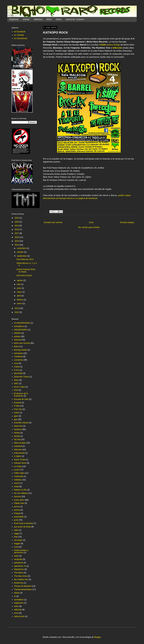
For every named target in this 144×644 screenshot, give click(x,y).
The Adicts (19, 573)
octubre (20, 252)
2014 (17, 245)
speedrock (19, 563)
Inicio (91, 222)
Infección (117, 48)
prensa (17, 510)
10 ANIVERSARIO (22, 323)
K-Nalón (18, 456)
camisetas (18, 353)
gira (16, 419)
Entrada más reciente (53, 222)
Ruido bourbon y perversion (21, 551)
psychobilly (19, 517)
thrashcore (19, 583)
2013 (17, 308)
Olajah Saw (19, 503)
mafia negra (19, 473)
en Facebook (20, 32)
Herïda (17, 436)
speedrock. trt (20, 566)
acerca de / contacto (75, 19)
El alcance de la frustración (21, 395)
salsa (16, 556)
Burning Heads (21, 350)
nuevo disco (19, 500)
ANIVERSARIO (21, 330)
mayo (20, 292)
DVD (16, 390)
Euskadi (18, 403)
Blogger (97, 637)
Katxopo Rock (20, 463)
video (16, 606)
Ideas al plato (20, 443)
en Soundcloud (21, 38)
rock (16, 547)
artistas (26, 19)
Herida (17, 433)
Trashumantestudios (23, 589)
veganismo (19, 603)
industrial (18, 446)
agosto (20, 280)
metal (16, 486)
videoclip (18, 610)
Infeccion (18, 450)
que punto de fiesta (22, 527)
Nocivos (18, 497)
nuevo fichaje (114, 45)
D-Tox (17, 370)
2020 (17, 222)
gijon (16, 416)
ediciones (38, 19)
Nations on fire (20, 490)
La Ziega (18, 466)
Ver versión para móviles (89, 227)
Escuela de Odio (21, 399)
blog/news (14, 19)
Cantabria (18, 356)
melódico (18, 480)
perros (17, 507)
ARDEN (18, 333)
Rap (16, 537)
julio (19, 284)
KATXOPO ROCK (24, 276)
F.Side (103, 45)
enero (20, 303)
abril (19, 296)
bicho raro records (22, 343)
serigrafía (18, 559)
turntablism (19, 600)
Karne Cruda (20, 460)
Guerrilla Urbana (21, 423)
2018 (17, 229)
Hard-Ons (18, 426)
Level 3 (17, 470)
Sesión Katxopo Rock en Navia (26, 271)
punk (16, 520)
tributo (17, 593)
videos (59, 19)
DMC (16, 383)
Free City (18, 409)
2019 (17, 226)
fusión (17, 413)
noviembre (22, 248)
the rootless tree (21, 579)
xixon (16, 613)
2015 (17, 241)
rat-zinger (18, 540)
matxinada (19, 476)
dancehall (18, 373)
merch (17, 483)
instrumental (19, 453)
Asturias (18, 340)
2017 (17, 233)
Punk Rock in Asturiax (24, 523)
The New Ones (21, 576)
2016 (17, 237)
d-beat (17, 367)
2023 (17, 218)
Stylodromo (19, 569)
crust (16, 363)
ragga (17, 533)
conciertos (19, 360)
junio (19, 288)
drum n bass (19, 387)
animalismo (19, 326)
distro (49, 19)
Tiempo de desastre (23, 586)
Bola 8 (17, 346)
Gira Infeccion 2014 (25, 259)
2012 (17, 312)
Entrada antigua (127, 222)
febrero (20, 300)
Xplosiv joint (19, 616)
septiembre (22, 256)
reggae (17, 543)
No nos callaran (21, 493)
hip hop (17, 439)
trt (15, 596)
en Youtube (19, 35)
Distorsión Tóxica (22, 377)
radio (16, 530)
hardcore (18, 429)
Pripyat (17, 513)
